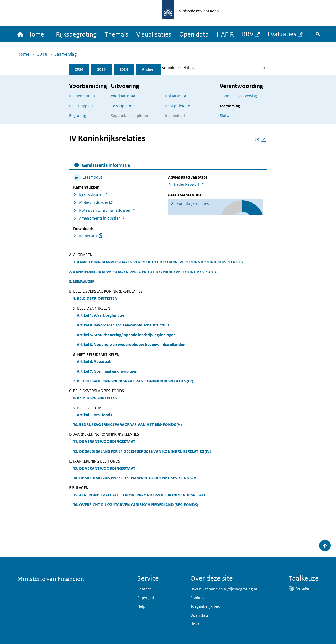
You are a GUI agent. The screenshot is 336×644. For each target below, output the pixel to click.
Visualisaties (154, 34)
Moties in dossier (94, 202)
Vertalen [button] (303, 588)
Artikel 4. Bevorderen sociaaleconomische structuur (123, 325)
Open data (194, 34)
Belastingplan (81, 106)
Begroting (78, 115)
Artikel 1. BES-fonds (94, 415)
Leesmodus (88, 177)
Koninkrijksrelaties (193, 203)
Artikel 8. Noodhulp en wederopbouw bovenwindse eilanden (131, 344)
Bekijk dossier (91, 194)
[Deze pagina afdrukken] (264, 140)
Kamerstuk (88, 236)
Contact (144, 589)
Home (23, 54)
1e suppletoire (123, 106)
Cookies (197, 598)
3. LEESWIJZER (82, 281)
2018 (42, 54)
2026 (79, 69)
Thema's (116, 34)
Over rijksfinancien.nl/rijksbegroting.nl (224, 589)
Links (195, 624)
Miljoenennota (82, 96)
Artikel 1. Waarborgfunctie (101, 315)
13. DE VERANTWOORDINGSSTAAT (104, 468)
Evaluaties (282, 34)
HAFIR (225, 34)
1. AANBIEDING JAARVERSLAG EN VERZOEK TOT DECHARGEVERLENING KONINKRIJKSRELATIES (158, 262)
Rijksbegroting (76, 34)
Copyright (146, 598)
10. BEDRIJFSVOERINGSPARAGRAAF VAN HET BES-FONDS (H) (127, 425)
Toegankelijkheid (205, 606)
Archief (148, 69)
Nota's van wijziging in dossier (105, 210)
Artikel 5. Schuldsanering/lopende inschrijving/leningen (126, 335)
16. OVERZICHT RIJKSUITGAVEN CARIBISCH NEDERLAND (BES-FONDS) (135, 505)
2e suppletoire (178, 106)
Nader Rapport (187, 184)
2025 (101, 69)
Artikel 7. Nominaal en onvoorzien (107, 371)
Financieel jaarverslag (238, 96)
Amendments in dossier (99, 218)
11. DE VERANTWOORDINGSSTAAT (104, 441)
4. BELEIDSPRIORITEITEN (95, 298)
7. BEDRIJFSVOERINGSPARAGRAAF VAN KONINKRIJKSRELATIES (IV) (133, 381)
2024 (124, 69)
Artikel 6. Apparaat (94, 362)
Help (141, 606)
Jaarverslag (66, 54)
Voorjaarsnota (123, 96)
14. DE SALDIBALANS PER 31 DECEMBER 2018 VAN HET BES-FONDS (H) (135, 478)
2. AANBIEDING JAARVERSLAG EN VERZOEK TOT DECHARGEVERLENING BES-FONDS (144, 272)
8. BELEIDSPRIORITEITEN (95, 398)
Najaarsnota (176, 96)
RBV (248, 34)
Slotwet (226, 115)
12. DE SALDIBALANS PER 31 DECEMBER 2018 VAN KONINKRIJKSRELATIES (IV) (142, 451)
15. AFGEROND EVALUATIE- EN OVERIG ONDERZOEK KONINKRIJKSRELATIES (141, 495)
